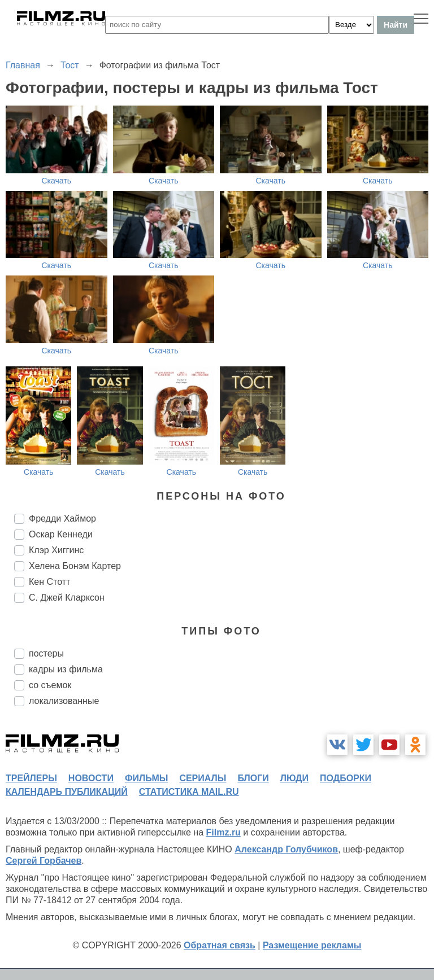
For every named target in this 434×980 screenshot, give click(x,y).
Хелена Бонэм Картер (75, 566)
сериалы (203, 778)
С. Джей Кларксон (67, 598)
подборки (346, 778)
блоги (253, 778)
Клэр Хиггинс (56, 550)
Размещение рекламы (312, 945)
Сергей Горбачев (44, 861)
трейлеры (31, 778)
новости (91, 778)
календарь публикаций (67, 792)
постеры (46, 653)
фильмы (146, 778)
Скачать (57, 181)
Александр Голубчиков (286, 849)
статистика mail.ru (189, 792)
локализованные (64, 701)
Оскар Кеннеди (61, 534)
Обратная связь (220, 945)
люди (294, 778)
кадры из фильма (66, 669)
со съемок (50, 685)
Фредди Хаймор (62, 519)
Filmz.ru (223, 832)
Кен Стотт (49, 582)
